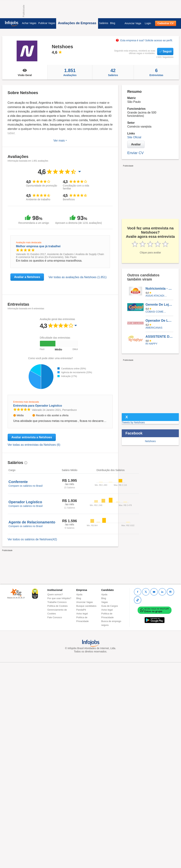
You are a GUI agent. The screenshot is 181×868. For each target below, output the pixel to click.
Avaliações (70, 72)
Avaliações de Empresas (77, 23)
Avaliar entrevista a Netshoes (32, 437)
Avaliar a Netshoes (27, 277)
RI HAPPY (151, 344)
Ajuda (79, 594)
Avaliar (136, 144)
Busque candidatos (86, 606)
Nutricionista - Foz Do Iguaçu (159, 289)
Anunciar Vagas (85, 602)
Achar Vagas (29, 23)
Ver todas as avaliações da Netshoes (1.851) (77, 277)
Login (148, 23)
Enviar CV (135, 153)
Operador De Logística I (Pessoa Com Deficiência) (159, 321)
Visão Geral (25, 72)
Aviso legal (82, 614)
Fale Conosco (55, 617)
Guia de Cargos (110, 606)
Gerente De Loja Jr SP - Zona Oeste (159, 305)
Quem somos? (55, 594)
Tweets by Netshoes (133, 422)
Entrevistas (156, 72)
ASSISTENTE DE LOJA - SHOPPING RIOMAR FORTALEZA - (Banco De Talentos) (159, 337)
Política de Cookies (58, 606)
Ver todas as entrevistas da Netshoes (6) (34, 445)
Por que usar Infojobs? (59, 598)
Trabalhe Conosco (57, 602)
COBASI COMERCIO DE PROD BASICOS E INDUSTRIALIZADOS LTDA (157, 312)
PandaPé (81, 610)
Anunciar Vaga (133, 23)
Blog (113, 23)
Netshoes (150, 441)
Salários (104, 23)
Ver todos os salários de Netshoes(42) (32, 539)
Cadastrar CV (166, 23)
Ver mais (60, 141)
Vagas (105, 602)
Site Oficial (134, 137)
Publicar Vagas (47, 23)
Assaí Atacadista (157, 296)
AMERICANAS (154, 328)
